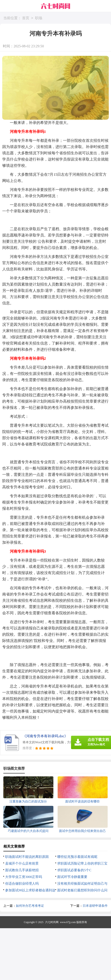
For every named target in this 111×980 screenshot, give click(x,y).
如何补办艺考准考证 (30, 906)
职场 (39, 18)
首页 (26, 18)
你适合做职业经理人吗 (22, 884)
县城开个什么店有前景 (22, 863)
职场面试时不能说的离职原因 (27, 857)
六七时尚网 (52, 922)
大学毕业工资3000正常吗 (24, 877)
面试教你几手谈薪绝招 (22, 870)
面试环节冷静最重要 (72, 877)
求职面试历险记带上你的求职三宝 (82, 863)
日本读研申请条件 (95, 906)
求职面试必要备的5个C (74, 870)
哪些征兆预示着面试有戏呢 (77, 857)
